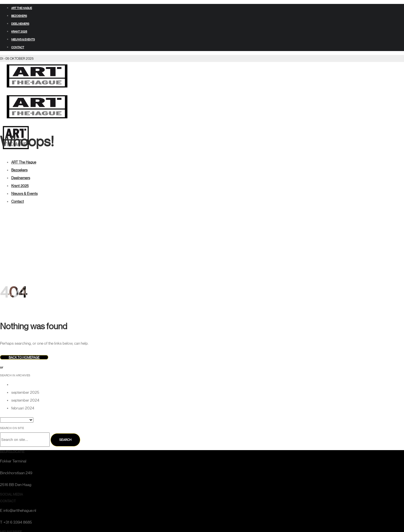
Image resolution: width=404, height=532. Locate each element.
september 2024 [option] (25, 400)
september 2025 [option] (25, 392)
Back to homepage (24, 357)
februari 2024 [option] (23, 408)
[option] (208, 385)
